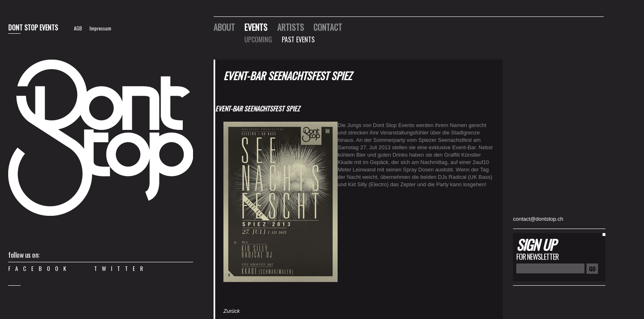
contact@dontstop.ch (538, 219)
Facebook (40, 268)
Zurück (232, 311)
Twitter (121, 268)
